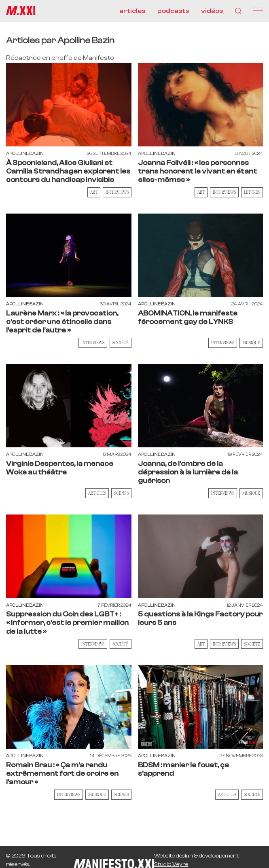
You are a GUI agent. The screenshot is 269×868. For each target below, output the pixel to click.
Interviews (117, 192)
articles (132, 11)
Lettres (252, 192)
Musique (251, 343)
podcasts (173, 11)
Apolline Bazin (25, 153)
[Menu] (258, 11)
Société (121, 343)
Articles (97, 493)
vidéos (212, 11)
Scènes (121, 493)
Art (94, 192)
